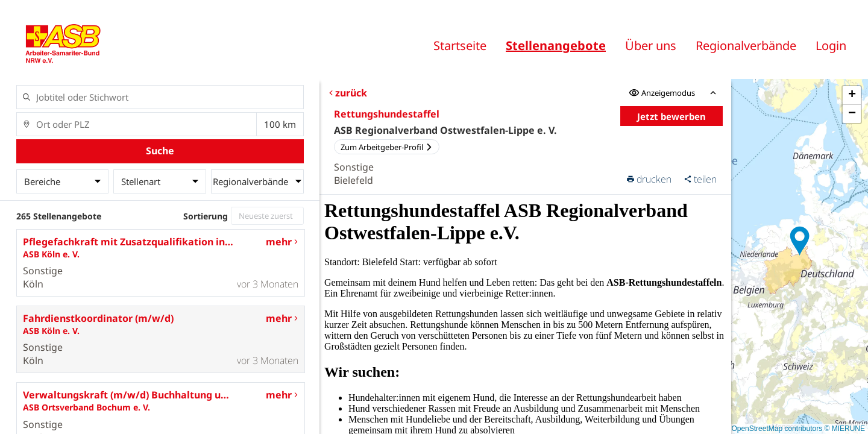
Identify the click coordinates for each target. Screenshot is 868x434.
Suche (160, 151)
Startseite (460, 46)
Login (831, 46)
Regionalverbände (746, 46)
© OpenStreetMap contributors (773, 429)
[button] (800, 241)
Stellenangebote (556, 46)
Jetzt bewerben (671, 116)
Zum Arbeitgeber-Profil (387, 147)
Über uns (651, 46)
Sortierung (206, 216)
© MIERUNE (844, 429)
